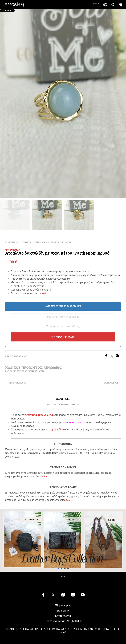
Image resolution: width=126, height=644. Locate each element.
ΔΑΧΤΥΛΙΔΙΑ (53, 242)
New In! (21, 371)
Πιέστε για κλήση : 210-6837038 (63, 621)
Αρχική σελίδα (12, 242)
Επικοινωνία (63, 616)
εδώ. (45, 293)
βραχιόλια (58, 429)
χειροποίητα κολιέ (75, 422)
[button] (96, 4)
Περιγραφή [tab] (63, 399)
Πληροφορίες (63, 605)
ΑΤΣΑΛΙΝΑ (66, 242)
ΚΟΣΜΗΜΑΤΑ (39, 242)
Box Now (63, 610)
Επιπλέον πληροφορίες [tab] (63, 404)
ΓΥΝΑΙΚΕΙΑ (26, 242)
